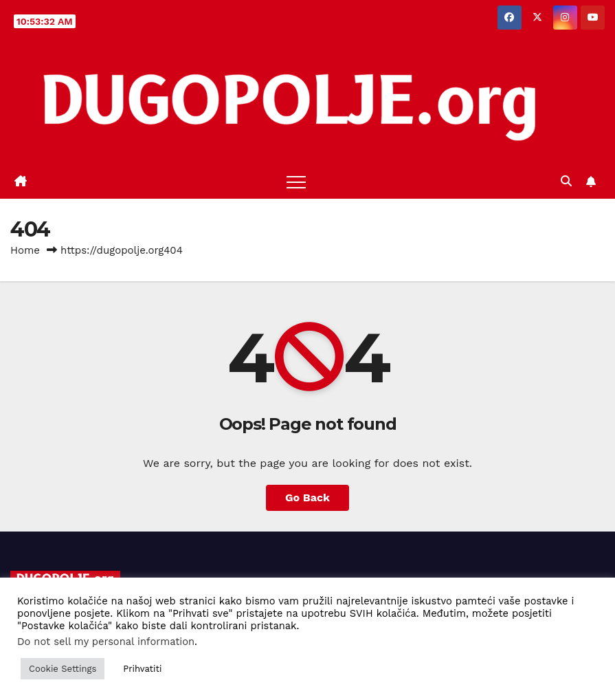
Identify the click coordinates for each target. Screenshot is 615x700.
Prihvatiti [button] (142, 669)
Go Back (307, 497)
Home (25, 250)
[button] (566, 181)
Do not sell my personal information (106, 642)
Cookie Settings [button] (63, 669)
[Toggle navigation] (296, 182)
